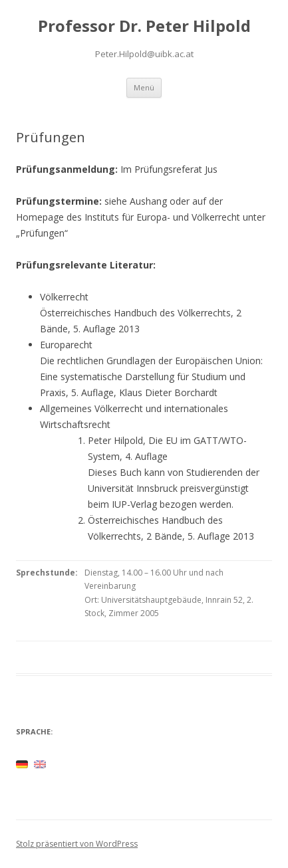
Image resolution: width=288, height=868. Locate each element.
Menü (144, 87)
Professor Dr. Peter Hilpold (144, 26)
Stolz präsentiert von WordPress (77, 844)
